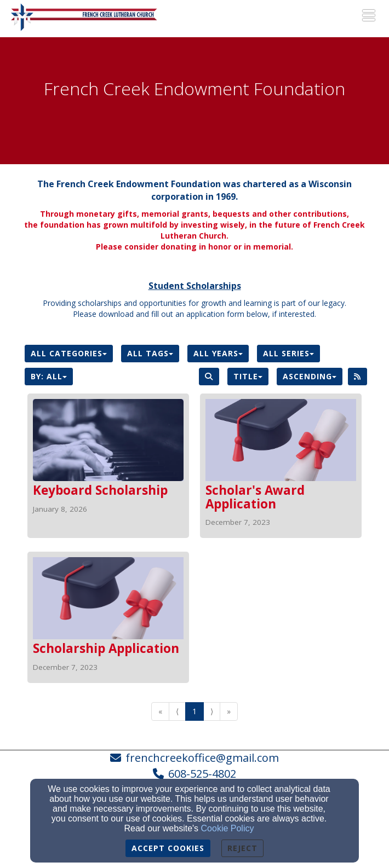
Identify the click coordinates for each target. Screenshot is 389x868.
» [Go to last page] (229, 711)
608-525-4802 (202, 774)
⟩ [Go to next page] (212, 711)
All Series (288, 353)
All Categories (69, 353)
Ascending (310, 376)
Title (248, 376)
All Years (218, 353)
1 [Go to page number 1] (195, 711)
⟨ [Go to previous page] (177, 711)
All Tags (150, 353)
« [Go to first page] (160, 711)
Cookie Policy (228, 828)
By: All (49, 376)
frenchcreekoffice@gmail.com (202, 758)
